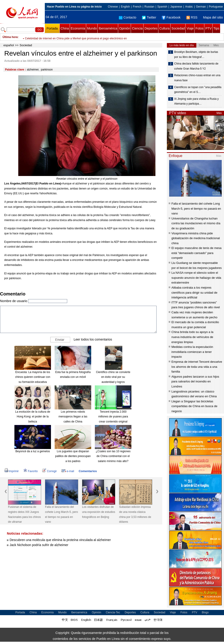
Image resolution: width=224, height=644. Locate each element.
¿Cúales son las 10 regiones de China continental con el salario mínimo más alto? (113, 456)
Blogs (205, 612)
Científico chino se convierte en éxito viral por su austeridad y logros (113, 377)
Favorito (31, 471)
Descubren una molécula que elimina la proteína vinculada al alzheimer (60, 540)
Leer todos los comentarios (93, 339)
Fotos (199, 28)
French (137, 7)
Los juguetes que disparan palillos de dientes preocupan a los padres (73, 456)
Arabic (189, 7)
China (65, 28)
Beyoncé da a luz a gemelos (33, 451)
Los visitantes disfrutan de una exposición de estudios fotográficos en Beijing (99, 512)
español (9, 45)
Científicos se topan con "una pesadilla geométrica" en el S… (198, 90)
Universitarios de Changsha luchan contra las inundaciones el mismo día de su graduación (196, 223)
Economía (78, 28)
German (201, 7)
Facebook (171, 17)
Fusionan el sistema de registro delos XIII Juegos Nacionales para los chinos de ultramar (24, 514)
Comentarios (88, 471)
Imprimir (12, 471)
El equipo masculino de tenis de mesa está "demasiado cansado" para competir (196, 253)
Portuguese (216, 7)
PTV (208, 28)
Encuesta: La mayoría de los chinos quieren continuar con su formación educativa (33, 377)
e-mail (68, 471)
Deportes (151, 28)
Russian (149, 7)
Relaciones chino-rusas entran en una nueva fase (197, 78)
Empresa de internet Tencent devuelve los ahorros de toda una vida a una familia (197, 367)
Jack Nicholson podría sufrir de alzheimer (39, 545)
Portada (52, 28)
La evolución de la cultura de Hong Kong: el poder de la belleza (33, 417)
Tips (216, 28)
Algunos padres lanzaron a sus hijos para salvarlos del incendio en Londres (195, 382)
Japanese (176, 7)
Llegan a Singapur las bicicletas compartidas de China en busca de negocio (194, 406)
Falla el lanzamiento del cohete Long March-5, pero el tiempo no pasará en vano (61, 514)
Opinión (125, 28)
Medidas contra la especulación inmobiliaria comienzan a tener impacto (192, 352)
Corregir (49, 471)
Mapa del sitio (213, 17)
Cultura (164, 28)
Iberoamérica (108, 28)
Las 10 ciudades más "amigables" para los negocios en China (63, 37)
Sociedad (178, 28)
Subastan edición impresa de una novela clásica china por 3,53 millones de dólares (135, 514)
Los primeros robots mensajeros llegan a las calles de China (73, 417)
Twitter (149, 17)
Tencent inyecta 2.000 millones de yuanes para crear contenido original (113, 417)
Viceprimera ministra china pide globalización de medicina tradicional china (196, 238)
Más (219, 113)
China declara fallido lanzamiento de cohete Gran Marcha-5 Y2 (196, 66)
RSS (192, 17)
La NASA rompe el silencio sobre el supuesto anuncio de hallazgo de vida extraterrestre (196, 278)
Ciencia (137, 28)
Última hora (10, 37)
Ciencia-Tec (113, 612)
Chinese (113, 7)
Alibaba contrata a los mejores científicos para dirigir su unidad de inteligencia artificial (194, 292)
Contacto (128, 17)
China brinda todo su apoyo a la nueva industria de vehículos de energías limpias (192, 337)
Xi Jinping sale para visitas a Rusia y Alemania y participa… (196, 101)
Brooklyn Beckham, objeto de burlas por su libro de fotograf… (196, 54)
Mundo (92, 28)
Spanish (162, 7)
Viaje (190, 28)
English (125, 7)
